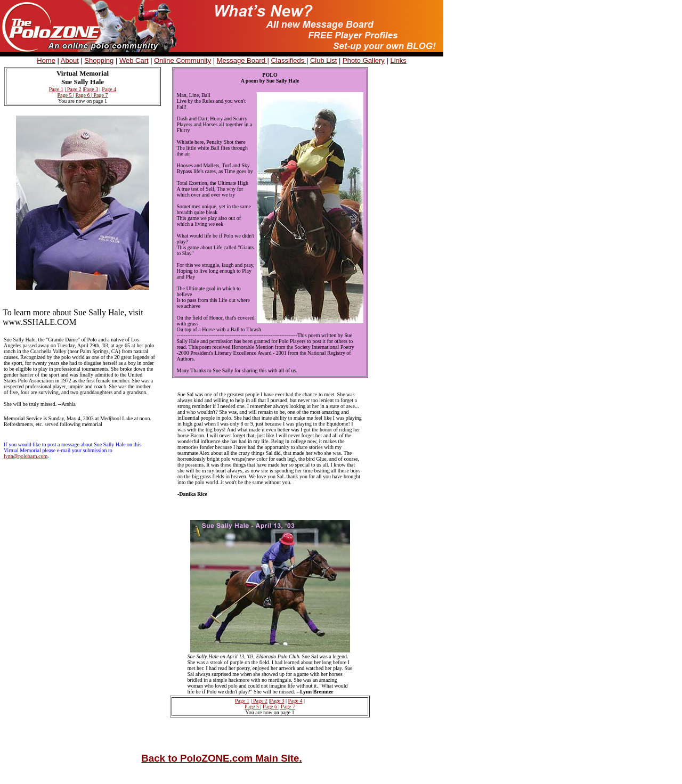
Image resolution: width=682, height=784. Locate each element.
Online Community (182, 60)
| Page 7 (99, 95)
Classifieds (288, 60)
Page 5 (65, 95)
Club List (324, 60)
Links (398, 60)
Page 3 (91, 89)
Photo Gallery (364, 60)
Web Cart (134, 60)
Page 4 (109, 89)
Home (46, 60)
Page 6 (83, 95)
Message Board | (243, 60)
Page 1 (56, 89)
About (70, 60)
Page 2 (73, 89)
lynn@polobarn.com (26, 456)
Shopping (99, 60)
